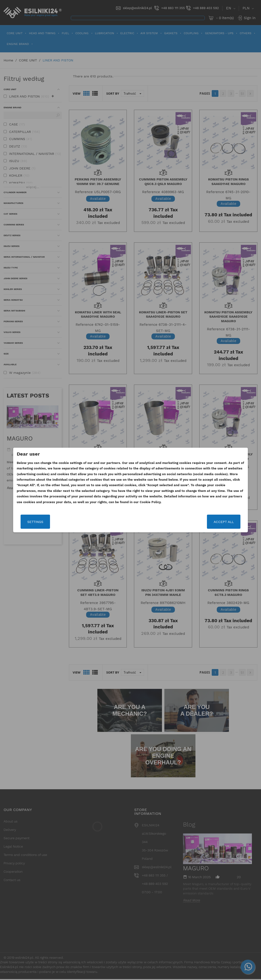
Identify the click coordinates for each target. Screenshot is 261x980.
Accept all (223, 522)
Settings (36, 522)
